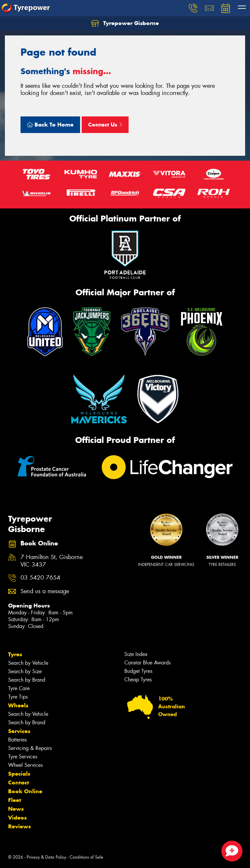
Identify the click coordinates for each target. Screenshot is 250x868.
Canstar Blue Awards (147, 663)
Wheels (18, 705)
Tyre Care (19, 688)
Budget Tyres (138, 671)
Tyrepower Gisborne (125, 23)
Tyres (15, 654)
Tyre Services (23, 757)
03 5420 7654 (40, 578)
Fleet (15, 800)
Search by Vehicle (28, 663)
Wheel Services (25, 765)
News (16, 809)
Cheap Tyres (138, 680)
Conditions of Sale (86, 857)
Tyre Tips (18, 697)
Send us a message (45, 591)
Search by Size (25, 671)
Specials (19, 774)
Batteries (17, 740)
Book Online (25, 791)
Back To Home (50, 125)
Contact (19, 782)
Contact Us (105, 125)
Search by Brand (27, 680)
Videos (17, 818)
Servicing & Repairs (30, 748)
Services (19, 731)
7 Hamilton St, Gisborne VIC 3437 (52, 561)
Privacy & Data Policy (46, 857)
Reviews (20, 826)
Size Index (136, 654)
